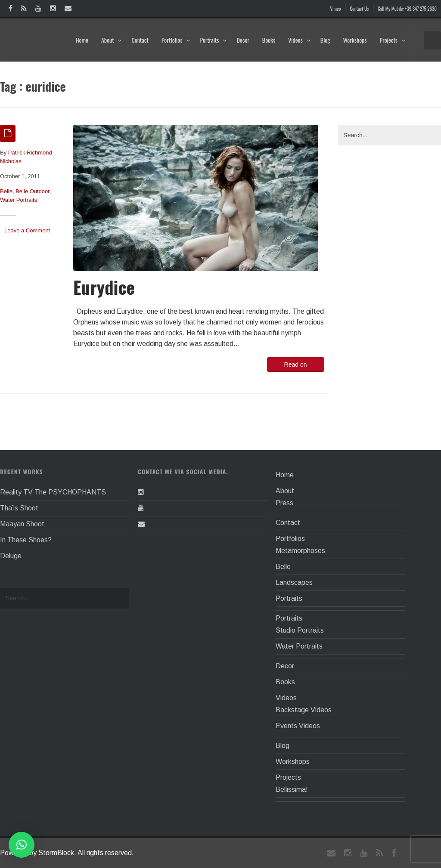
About (112, 40)
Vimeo (336, 9)
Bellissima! (292, 789)
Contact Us (359, 9)
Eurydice (104, 287)
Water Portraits (19, 200)
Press (284, 503)
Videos (300, 40)
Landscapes (294, 582)
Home (82, 40)
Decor (243, 40)
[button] (22, 845)
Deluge (11, 556)
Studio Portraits (300, 630)
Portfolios (176, 40)
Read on (296, 364)
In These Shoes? (26, 540)
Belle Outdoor (33, 191)
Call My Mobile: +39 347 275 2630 (407, 9)
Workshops (355, 40)
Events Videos (298, 726)
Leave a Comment (27, 230)
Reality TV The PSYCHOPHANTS (53, 492)
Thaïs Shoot (19, 508)
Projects (393, 40)
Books (269, 40)
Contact (140, 40)
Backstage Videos (304, 710)
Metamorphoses (300, 551)
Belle (6, 191)
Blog (325, 40)
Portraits (213, 40)
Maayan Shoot (22, 524)
